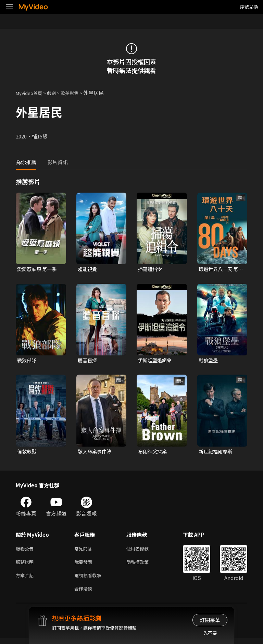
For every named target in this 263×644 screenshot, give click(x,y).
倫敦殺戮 (27, 453)
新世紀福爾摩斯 (217, 453)
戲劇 (57, 93)
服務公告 (26, 551)
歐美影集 (77, 93)
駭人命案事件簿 (96, 453)
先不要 (210, 633)
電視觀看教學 (90, 579)
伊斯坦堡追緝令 (156, 361)
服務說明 (26, 565)
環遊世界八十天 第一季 (220, 269)
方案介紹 (26, 579)
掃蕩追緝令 (151, 269)
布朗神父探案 (153, 453)
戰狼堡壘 (209, 361)
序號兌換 (249, 7)
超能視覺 (88, 269)
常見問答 (85, 551)
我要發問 (85, 565)
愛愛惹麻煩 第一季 (38, 269)
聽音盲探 (88, 361)
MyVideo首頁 (31, 93)
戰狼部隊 (27, 361)
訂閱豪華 (210, 620)
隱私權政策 (143, 565)
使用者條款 (143, 551)
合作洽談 (85, 594)
